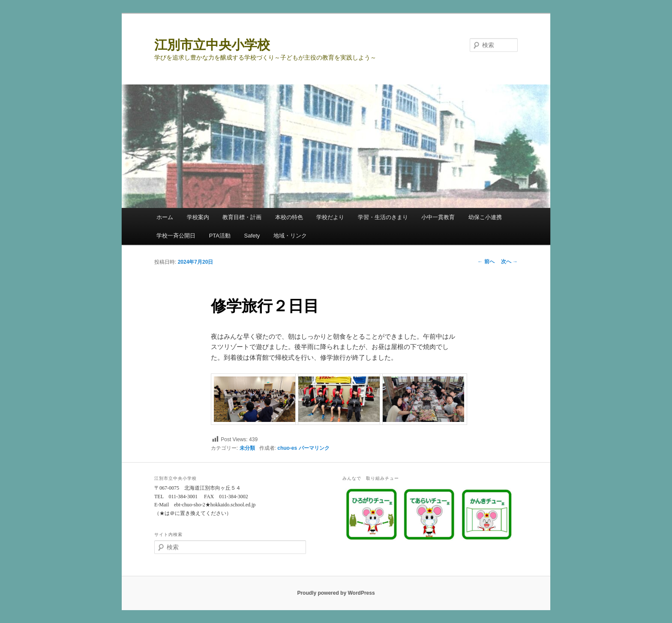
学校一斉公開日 (176, 236)
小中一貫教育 (438, 217)
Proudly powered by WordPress (336, 593)
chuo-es (287, 448)
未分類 (247, 448)
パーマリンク (314, 448)
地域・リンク (290, 236)
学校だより (330, 217)
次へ (509, 262)
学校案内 (198, 217)
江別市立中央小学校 (212, 45)
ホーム (165, 217)
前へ (486, 262)
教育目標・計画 (242, 217)
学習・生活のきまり (383, 217)
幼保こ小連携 (485, 217)
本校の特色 (289, 217)
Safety (252, 236)
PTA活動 (220, 236)
